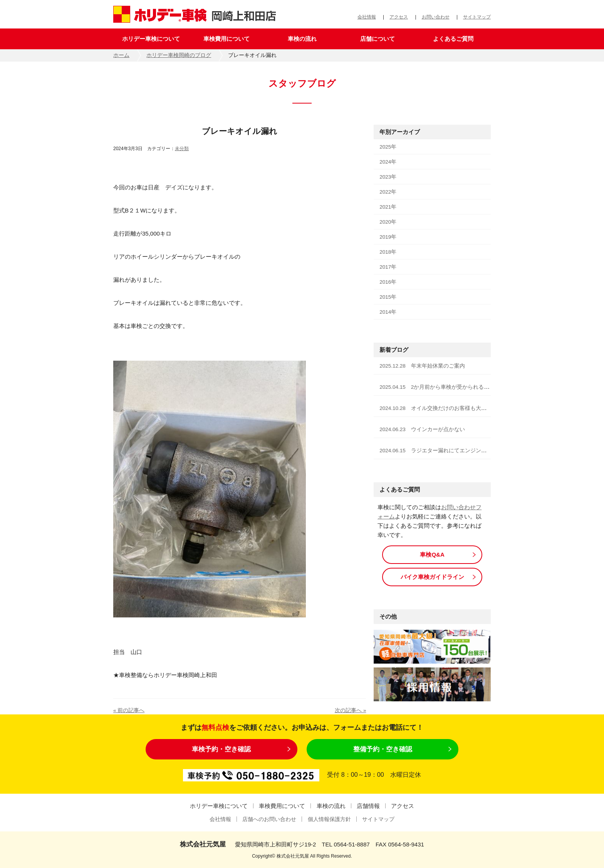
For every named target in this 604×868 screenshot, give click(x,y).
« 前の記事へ (129, 710)
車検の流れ (302, 39)
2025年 (388, 147)
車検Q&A (432, 554)
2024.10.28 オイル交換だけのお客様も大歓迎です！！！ (449, 408)
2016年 (388, 282)
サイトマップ (477, 17)
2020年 (388, 222)
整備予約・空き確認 (383, 749)
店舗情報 (368, 806)
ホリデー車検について (151, 39)
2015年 (388, 297)
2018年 (388, 252)
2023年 (388, 177)
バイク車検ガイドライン (432, 577)
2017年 (388, 267)
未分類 (182, 149)
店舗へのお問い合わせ (269, 819)
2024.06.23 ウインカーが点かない (422, 429)
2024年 (388, 162)
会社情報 (367, 17)
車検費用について (226, 39)
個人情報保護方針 (329, 819)
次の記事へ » (350, 710)
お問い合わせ (436, 17)
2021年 (388, 207)
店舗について (377, 39)
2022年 (388, 192)
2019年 (388, 237)
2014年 (388, 312)
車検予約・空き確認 (221, 749)
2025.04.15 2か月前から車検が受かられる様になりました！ (453, 387)
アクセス (399, 17)
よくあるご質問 (453, 39)
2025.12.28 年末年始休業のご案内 (422, 366)
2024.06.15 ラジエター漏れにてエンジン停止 (436, 451)
